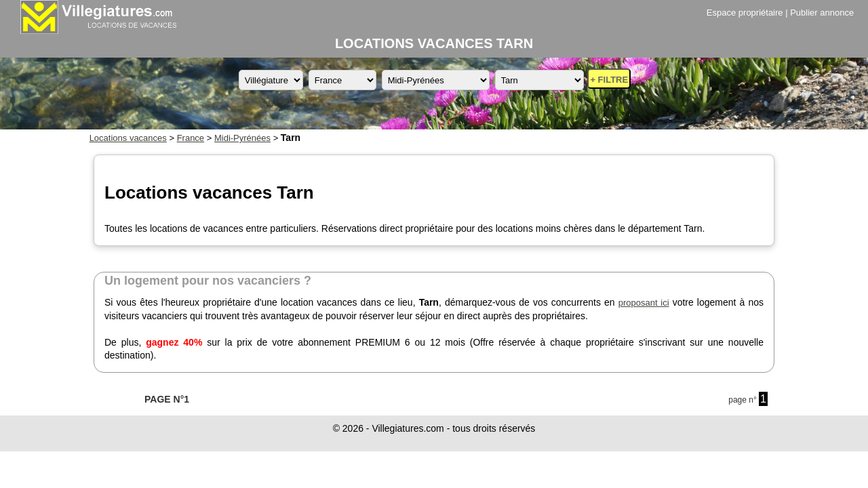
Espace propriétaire (745, 13)
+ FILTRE (609, 80)
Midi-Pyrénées (242, 138)
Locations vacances (128, 138)
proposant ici (644, 303)
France (191, 138)
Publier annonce (822, 13)
